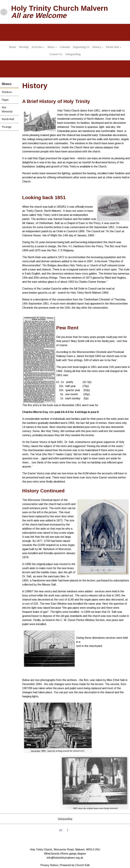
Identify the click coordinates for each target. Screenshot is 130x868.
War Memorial (7, 109)
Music (51, 47)
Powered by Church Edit (75, 865)
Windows (7, 92)
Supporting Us (81, 47)
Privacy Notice (49, 865)
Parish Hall (112, 47)
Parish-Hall (8, 119)
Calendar (65, 47)
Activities (37, 47)
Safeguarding (73, 54)
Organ (5, 100)
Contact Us (56, 54)
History (97, 47)
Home (12, 47)
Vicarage (7, 127)
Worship (24, 47)
